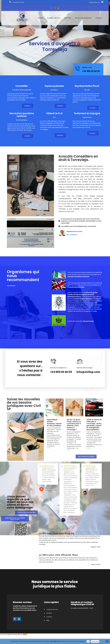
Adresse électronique (84, 368)
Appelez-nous (87, 67)
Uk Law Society (88, 321)
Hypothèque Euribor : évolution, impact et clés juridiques (54, 423)
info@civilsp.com (93, 2)
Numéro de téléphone (58, 368)
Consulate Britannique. (76, 287)
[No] (107, 641)
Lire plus (49, 448)
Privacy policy (95, 641)
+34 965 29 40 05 (20, 2)
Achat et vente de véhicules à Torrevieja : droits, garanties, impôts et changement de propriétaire (94, 425)
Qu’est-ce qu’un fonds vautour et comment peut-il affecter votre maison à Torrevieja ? (74, 425)
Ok (88, 641)
